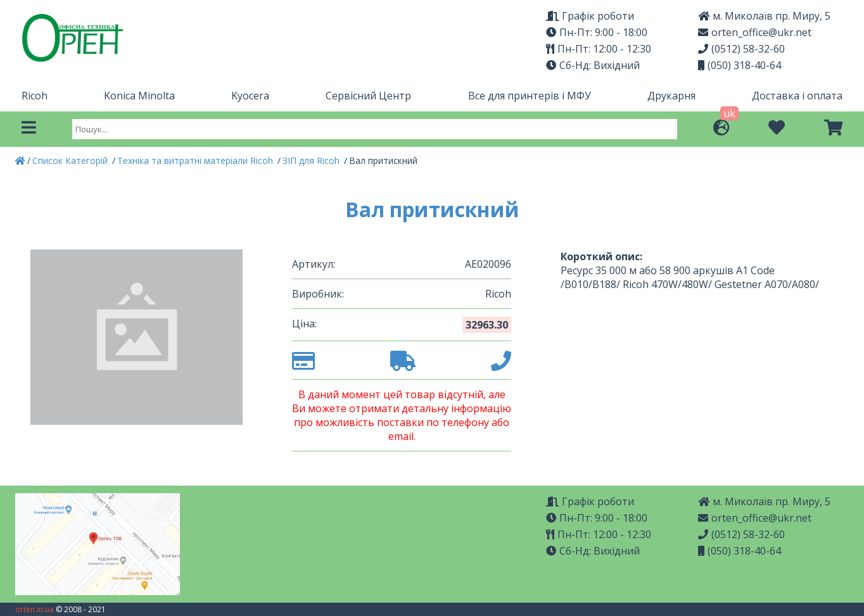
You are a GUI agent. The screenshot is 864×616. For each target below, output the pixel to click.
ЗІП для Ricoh (312, 160)
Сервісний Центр (368, 96)
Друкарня (671, 96)
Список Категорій (71, 160)
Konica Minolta (139, 96)
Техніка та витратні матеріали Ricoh (196, 160)
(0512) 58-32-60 (741, 49)
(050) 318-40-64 (740, 65)
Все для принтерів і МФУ (530, 96)
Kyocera (250, 96)
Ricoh (35, 96)
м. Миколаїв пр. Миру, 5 (764, 16)
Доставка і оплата (797, 96)
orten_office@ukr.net (755, 32)
